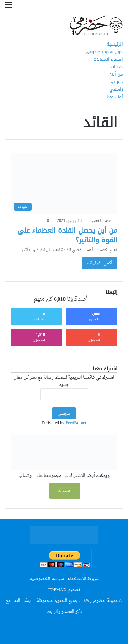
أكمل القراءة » (100, 263)
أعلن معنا (114, 97)
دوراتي (116, 82)
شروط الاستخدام (83, 579)
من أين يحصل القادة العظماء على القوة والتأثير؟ (67, 235)
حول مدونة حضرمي (104, 52)
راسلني (116, 89)
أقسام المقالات (108, 59)
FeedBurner (76, 423)
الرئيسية (115, 44)
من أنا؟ (116, 74)
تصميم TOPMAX (64, 590)
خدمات (117, 67)
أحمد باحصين (101, 221)
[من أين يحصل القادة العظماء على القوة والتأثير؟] (64, 184)
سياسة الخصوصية (47, 579)
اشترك (65, 491)
